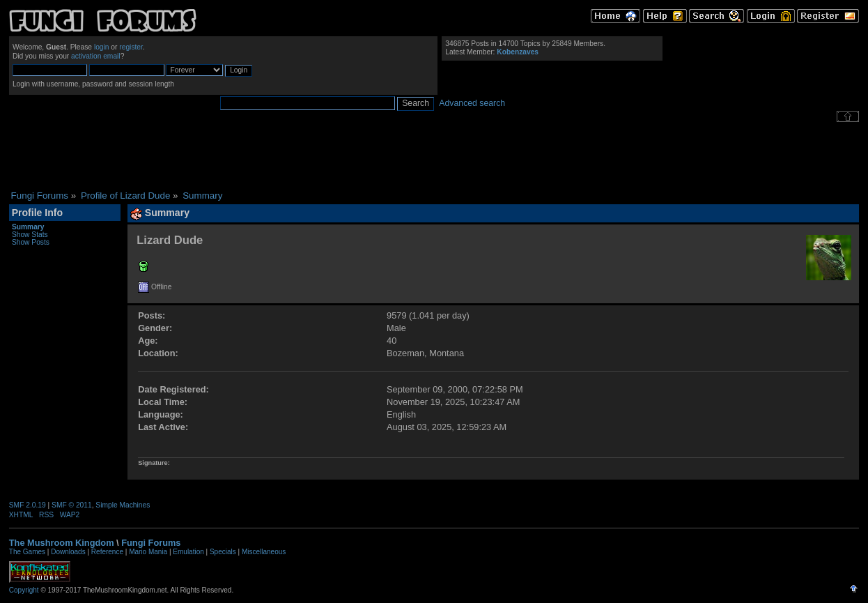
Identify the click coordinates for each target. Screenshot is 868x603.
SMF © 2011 (72, 505)
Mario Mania (148, 552)
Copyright (24, 590)
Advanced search (472, 103)
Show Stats (30, 235)
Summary (28, 227)
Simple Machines (123, 505)
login (102, 47)
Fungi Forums (151, 543)
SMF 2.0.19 (28, 505)
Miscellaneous (264, 552)
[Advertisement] (434, 156)
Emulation (188, 552)
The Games (27, 552)
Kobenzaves (518, 52)
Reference (107, 552)
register (131, 47)
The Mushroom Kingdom (62, 543)
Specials (223, 552)
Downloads (68, 552)
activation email (96, 56)
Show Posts (31, 242)
